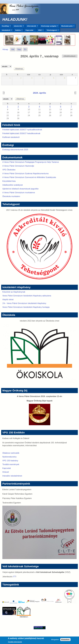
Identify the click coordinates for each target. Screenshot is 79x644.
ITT (14, 577)
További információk (15, 643)
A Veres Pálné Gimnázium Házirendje (18, 166)
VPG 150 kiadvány (10, 461)
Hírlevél (6, 472)
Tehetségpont (52, 31)
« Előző (66, 56)
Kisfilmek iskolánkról (11, 137)
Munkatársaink (67, 27)
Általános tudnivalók (11, 453)
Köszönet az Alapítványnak (14, 292)
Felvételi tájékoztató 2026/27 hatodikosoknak (21, 133)
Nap (19, 49)
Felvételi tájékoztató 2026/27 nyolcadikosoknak (22, 130)
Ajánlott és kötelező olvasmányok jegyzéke (20, 189)
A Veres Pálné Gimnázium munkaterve (19, 193)
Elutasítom (65, 640)
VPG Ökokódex (9, 170)
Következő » (72, 56)
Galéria (18, 31)
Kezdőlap (5, 27)
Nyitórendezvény (9, 457)
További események (11, 464)
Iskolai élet (18, 27)
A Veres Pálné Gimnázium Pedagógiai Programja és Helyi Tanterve (31, 162)
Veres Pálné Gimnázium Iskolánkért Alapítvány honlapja (26, 307)
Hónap (6, 49)
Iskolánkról (6, 31)
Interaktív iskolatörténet (12, 476)
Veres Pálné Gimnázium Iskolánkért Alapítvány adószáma (27, 296)
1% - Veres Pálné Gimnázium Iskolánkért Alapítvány (24, 303)
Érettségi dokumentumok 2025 (15, 150)
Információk (32, 27)
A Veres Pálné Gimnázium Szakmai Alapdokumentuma (25, 174)
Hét (13, 49)
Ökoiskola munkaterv (11, 196)
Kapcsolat (29, 30)
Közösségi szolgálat (49, 27)
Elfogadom (55, 640)
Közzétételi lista (9, 181)
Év (25, 49)
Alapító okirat (8, 300)
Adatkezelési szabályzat (13, 185)
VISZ (40, 31)
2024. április (40, 93)
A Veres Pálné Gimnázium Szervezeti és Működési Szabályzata (29, 177)
